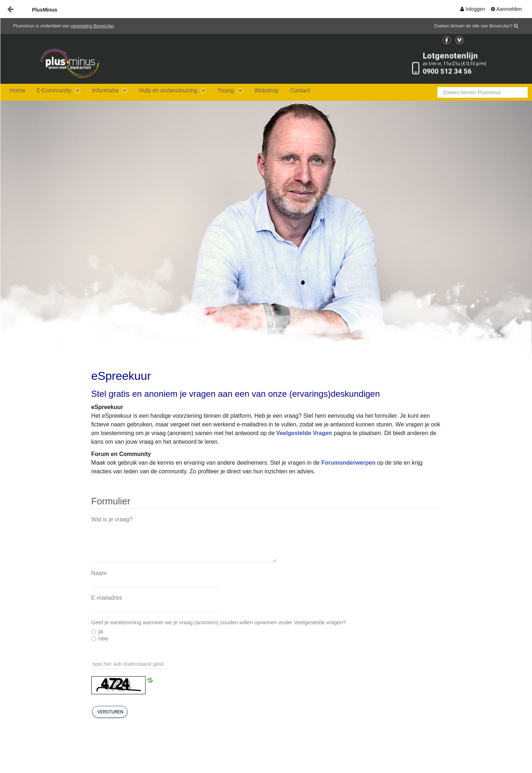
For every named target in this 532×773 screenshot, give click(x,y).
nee (100, 639)
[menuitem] (473, 9)
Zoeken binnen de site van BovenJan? (473, 26)
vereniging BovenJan (92, 26)
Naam (99, 573)
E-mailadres (107, 598)
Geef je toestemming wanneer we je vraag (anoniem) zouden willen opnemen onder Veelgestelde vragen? (219, 622)
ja (97, 631)
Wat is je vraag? (112, 519)
